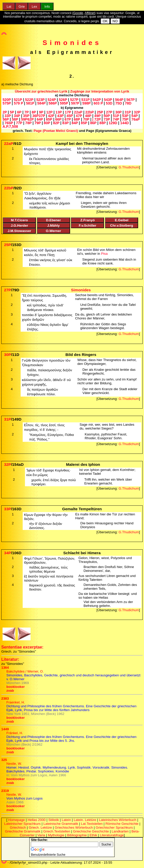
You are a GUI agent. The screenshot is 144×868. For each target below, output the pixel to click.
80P (47, 123)
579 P (18, 103)
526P (63, 100)
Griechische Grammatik (23, 831)
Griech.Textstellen (57, 831)
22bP (90, 112)
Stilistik (54, 820)
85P (84, 123)
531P (85, 100)
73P (107, 119)
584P (41, 103)
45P (70, 116)
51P (116, 116)
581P (30, 103)
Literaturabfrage (112, 835)
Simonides (72, 43)
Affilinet (90, 13)
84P (75, 123)
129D (113, 123)
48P (88, 116)
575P (7, 103)
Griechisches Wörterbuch (74, 828)
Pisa (104, 254)
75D (119, 103)
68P (77, 119)
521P (18, 100)
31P (128, 112)
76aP (136, 119)
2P (5, 112)
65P (49, 119)
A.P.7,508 (10, 126)
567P (130, 100)
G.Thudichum (129, 167)
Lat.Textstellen (92, 824)
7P (27, 112)
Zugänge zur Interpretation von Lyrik (100, 91)
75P (125, 119)
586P (53, 103)
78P (28, 123)
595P (64, 103)
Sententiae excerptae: (22, 647)
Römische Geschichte (122, 824)
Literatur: (10, 659)
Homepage (16, 820)
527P (74, 100)
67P (68, 119)
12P (49, 112)
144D (125, 123)
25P (100, 112)
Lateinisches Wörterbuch (118, 820)
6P (19, 112)
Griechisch (18, 828)
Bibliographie (77, 835)
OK (105, 21)
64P (40, 119)
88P (103, 123)
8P (34, 112)
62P (31, 119)
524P (52, 100)
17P (68, 112)
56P (6, 119)
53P (125, 116)
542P (97, 100)
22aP (78, 112)
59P (24, 119)
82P (56, 123)
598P (86, 103)
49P (97, 116)
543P (108, 100)
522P (29, 100)
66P (58, 119)
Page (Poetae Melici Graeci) (56, 131)
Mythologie (56, 835)
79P (38, 123)
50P (107, 116)
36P (36, 116)
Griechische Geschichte (91, 831)
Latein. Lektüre (85, 820)
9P (41, 112)
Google (78, 13)
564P (119, 100)
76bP (9, 123)
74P (116, 119)
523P (40, 100)
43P (61, 116)
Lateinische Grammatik (61, 824)
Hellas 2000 (36, 820)
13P (59, 112)
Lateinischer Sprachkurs (23, 824)
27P (109, 112)
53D (109, 103)
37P (42, 116)
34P (17, 116)
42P (51, 116)
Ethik (93, 835)
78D (128, 103)
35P (26, 116)
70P (86, 119)
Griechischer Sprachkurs (114, 828)
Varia (41, 835)
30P (118, 112)
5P (12, 112)
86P (93, 123)
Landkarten (120, 831)
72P (97, 119)
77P (19, 123)
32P (137, 112)
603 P (98, 103)
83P (66, 123)
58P (15, 119)
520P (7, 100)
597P (75, 103)
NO (115, 21)
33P (8, 116)
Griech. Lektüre (40, 828)
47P (79, 116)
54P (135, 116)
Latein (66, 820)
